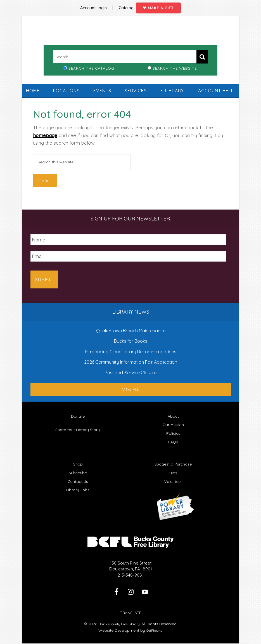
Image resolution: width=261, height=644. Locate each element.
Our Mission (173, 421)
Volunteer (173, 477)
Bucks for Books (131, 337)
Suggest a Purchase (173, 460)
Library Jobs (78, 486)
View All (131, 385)
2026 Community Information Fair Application (131, 358)
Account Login (87, 5)
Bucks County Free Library (130, 36)
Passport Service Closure (131, 368)
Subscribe (78, 468)
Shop (78, 460)
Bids (173, 468)
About (173, 412)
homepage (45, 139)
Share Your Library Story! (78, 426)
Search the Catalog (91, 72)
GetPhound (155, 626)
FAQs (173, 438)
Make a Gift (166, 6)
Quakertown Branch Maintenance (131, 326)
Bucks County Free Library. (120, 620)
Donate (78, 412)
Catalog (125, 5)
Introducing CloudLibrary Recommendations (131, 347)
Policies (173, 429)
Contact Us (78, 477)
